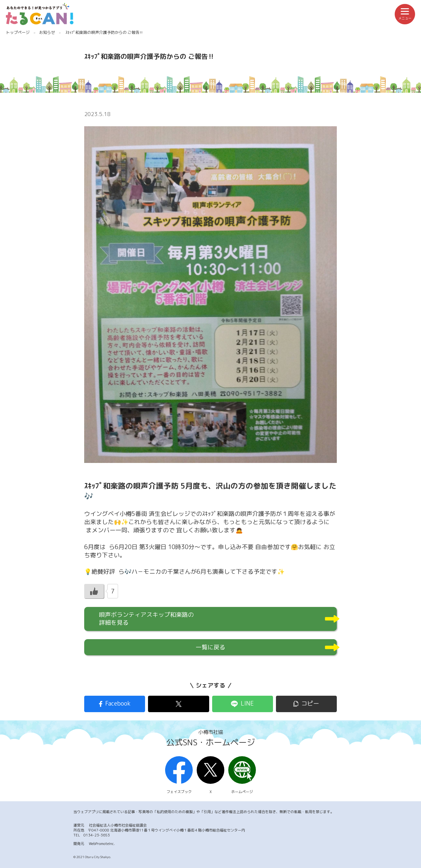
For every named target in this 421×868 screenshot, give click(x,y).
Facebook (118, 703)
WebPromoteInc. (102, 844)
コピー (310, 703)
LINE (247, 703)
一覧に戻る (210, 647)
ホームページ (242, 775)
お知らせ (47, 32)
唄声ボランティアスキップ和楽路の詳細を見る (146, 619)
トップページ (18, 32)
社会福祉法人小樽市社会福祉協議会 (118, 825)
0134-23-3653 (97, 835)
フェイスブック (179, 775)
